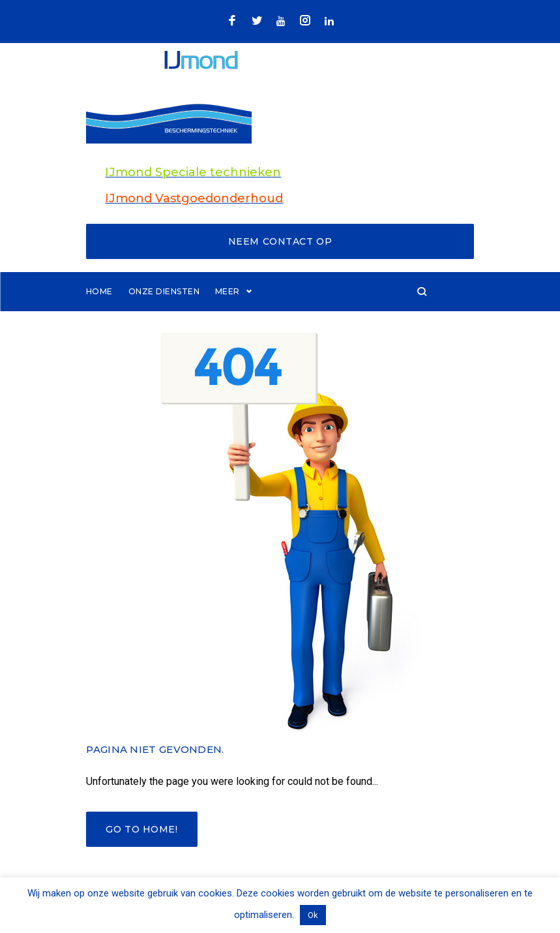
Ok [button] (313, 915)
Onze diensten (164, 312)
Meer (358, 312)
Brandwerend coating (273, 312)
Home (99, 312)
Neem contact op (280, 262)
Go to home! (141, 851)
